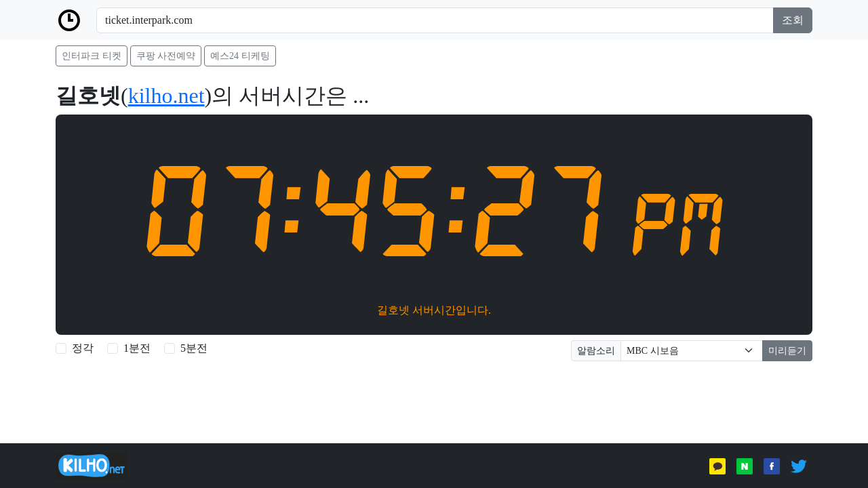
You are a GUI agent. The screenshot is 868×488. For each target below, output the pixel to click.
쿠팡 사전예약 (166, 56)
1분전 (137, 348)
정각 (83, 348)
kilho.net (166, 96)
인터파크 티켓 (92, 56)
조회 (793, 20)
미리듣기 (787, 351)
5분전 (194, 348)
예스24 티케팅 (240, 56)
